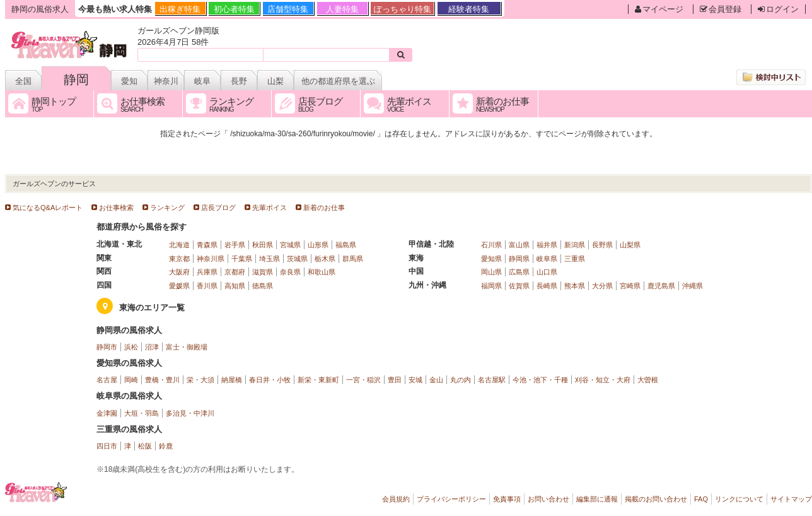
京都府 (235, 272)
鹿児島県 (661, 286)
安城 (415, 380)
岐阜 (202, 81)
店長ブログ (218, 208)
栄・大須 (200, 380)
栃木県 (325, 259)
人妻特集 (342, 9)
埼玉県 (270, 259)
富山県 (519, 245)
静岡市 (107, 347)
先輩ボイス (270, 208)
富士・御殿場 (187, 347)
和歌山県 (322, 272)
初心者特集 (234, 9)
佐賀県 (519, 286)
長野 (239, 81)
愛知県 (491, 259)
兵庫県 (207, 272)
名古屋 (107, 380)
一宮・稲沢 (363, 380)
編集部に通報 (597, 499)
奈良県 (290, 272)
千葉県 (242, 259)
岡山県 (491, 272)
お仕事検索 (116, 208)
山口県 (547, 272)
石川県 (491, 245)
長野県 (602, 245)
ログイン (778, 9)
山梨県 (630, 245)
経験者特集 (469, 9)
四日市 (107, 446)
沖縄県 (693, 286)
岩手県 (235, 245)
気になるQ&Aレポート (48, 208)
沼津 (152, 347)
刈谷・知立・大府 (603, 380)
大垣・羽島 (142, 413)
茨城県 (297, 259)
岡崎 (131, 380)
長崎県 (547, 286)
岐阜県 (547, 259)
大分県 (602, 286)
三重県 (575, 259)
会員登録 (721, 9)
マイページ (659, 9)
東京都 (179, 259)
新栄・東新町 (318, 380)
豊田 (395, 380)
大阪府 (179, 272)
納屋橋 (232, 380)
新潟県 (575, 245)
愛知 (129, 81)
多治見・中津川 (190, 413)
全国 (23, 81)
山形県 (318, 245)
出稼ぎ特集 (180, 9)
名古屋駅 (492, 380)
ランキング (167, 208)
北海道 (179, 245)
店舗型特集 (288, 9)
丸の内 (461, 380)
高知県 (235, 286)
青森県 (207, 245)
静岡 (76, 79)
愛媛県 (179, 286)
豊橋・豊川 (162, 380)
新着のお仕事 (324, 208)
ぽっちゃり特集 (403, 9)
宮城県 (290, 245)
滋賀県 (263, 272)
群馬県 (353, 259)
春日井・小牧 (270, 380)
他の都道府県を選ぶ (338, 81)
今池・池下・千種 (540, 380)
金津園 (107, 413)
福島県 (346, 245)
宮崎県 (630, 286)
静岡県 (519, 259)
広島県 (519, 272)
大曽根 (648, 380)
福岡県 (491, 286)
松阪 (145, 446)
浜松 (131, 347)
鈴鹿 (166, 446)
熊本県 (575, 286)
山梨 (275, 81)
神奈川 (166, 81)
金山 (436, 380)
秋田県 (263, 245)
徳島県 (263, 286)
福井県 (547, 245)
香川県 (207, 286)
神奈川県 (211, 259)
